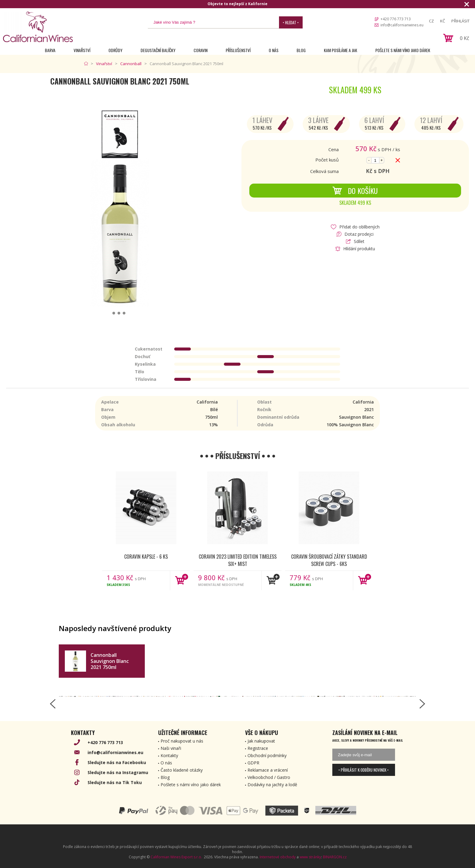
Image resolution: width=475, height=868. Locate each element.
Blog (301, 50)
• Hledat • (291, 22)
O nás (274, 50)
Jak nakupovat (261, 741)
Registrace (258, 748)
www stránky (310, 857)
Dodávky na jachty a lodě (272, 785)
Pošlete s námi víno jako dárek (403, 50)
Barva (50, 50)
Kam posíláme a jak (340, 50)
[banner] (38, 27)
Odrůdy (115, 50)
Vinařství (82, 50)
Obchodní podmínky (267, 755)
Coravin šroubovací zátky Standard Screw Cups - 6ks (329, 560)
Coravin (201, 50)
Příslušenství (238, 50)
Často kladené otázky (182, 770)
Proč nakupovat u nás (182, 741)
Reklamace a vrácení (268, 770)
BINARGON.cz (335, 857)
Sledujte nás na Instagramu (118, 772)
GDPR (253, 763)
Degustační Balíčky (158, 50)
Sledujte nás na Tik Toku (115, 782)
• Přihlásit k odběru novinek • (364, 770)
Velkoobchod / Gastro (269, 777)
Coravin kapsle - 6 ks (146, 557)
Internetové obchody (278, 857)
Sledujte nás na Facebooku (117, 762)
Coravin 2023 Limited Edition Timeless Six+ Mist (238, 560)
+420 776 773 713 (396, 19)
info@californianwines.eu (402, 25)
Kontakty (169, 755)
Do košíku (355, 191)
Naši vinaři (171, 748)
